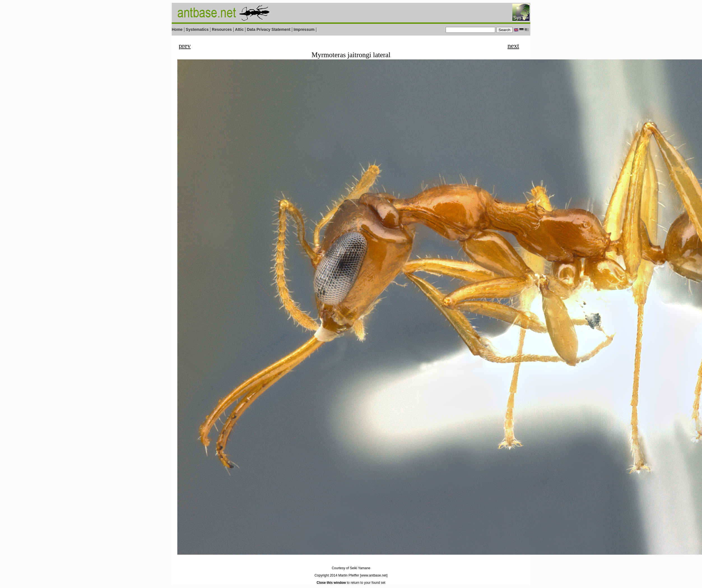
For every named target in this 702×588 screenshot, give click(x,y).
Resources (222, 29)
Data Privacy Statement (269, 29)
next (513, 46)
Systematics (197, 29)
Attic (239, 29)
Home (177, 29)
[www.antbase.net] (374, 575)
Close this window (331, 583)
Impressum (304, 29)
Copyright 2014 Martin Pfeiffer (337, 575)
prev (185, 46)
